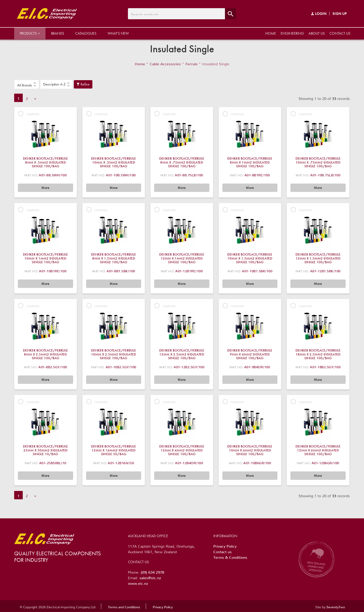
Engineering (292, 33)
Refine (83, 84)
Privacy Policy (225, 545)
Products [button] (30, 33)
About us (317, 33)
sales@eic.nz (150, 577)
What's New (118, 33)
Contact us (340, 33)
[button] (27, 84)
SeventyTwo (336, 606)
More (45, 188)
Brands (58, 33)
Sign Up (340, 14)
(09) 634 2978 (152, 571)
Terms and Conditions (124, 606)
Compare (29, 114)
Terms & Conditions (230, 556)
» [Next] (35, 98)
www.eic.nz (138, 582)
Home (271, 33)
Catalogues (86, 33)
